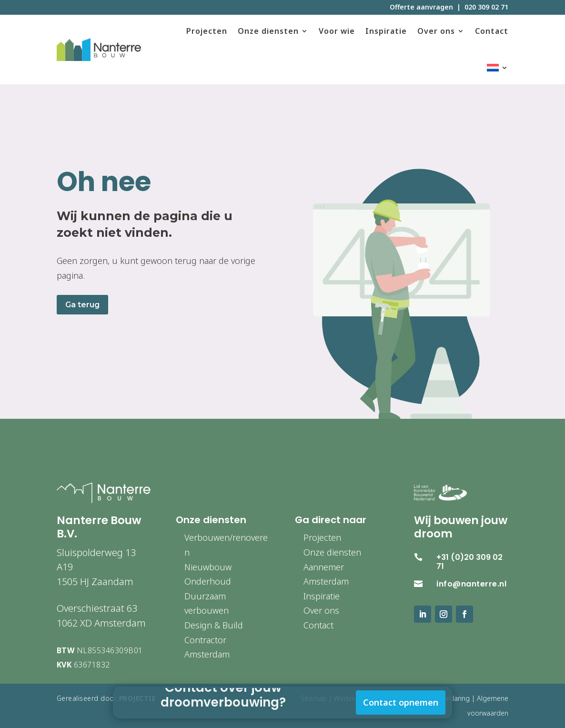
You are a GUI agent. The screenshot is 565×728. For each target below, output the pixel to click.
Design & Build (214, 625)
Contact (492, 31)
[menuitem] (498, 68)
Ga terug (82, 305)
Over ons (436, 31)
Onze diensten (268, 31)
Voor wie (337, 31)
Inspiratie (386, 31)
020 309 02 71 (486, 7)
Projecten (207, 31)
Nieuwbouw (208, 567)
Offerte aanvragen (421, 7)
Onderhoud (208, 581)
